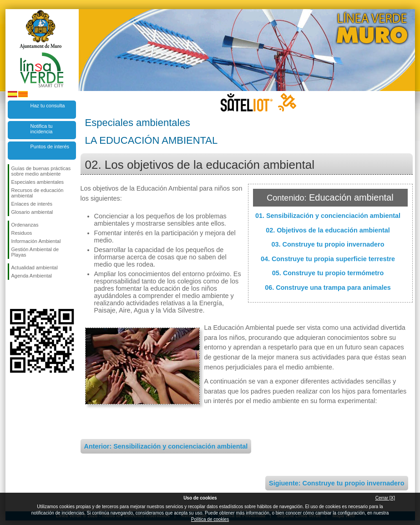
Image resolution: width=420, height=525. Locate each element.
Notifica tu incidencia (42, 129)
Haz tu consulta (48, 106)
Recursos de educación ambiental (38, 193)
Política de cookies (210, 519)
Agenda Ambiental (32, 276)
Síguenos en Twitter (28, 294)
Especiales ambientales (38, 182)
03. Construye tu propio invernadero (328, 244)
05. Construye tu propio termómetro (328, 273)
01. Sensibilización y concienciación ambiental (328, 216)
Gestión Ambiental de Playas (35, 252)
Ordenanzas (25, 225)
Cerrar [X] (385, 498)
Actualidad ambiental (35, 268)
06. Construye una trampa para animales (328, 288)
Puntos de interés (50, 146)
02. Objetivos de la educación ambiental (328, 230)
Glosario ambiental (32, 212)
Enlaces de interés (32, 204)
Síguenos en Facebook (13, 294)
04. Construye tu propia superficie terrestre (328, 259)
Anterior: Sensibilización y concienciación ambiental (166, 446)
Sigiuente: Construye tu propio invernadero (337, 483)
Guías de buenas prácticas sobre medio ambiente (41, 171)
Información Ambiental (36, 241)
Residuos (22, 233)
